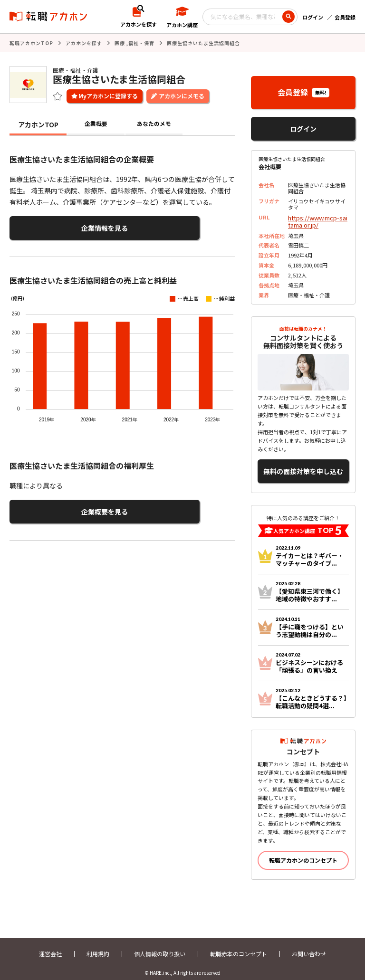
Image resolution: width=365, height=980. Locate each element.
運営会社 (50, 946)
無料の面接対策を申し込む (303, 465)
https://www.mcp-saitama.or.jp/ (317, 219)
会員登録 (345, 17)
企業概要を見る (56, 506)
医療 (120, 43)
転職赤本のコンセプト (239, 946)
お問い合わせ (309, 946)
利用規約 (98, 946)
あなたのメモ (154, 124)
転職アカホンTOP (31, 43)
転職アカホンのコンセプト (303, 852)
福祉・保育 (141, 43)
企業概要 (96, 124)
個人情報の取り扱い (160, 946)
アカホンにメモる (182, 95)
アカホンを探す (84, 43)
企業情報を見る (56, 226)
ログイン (313, 17)
